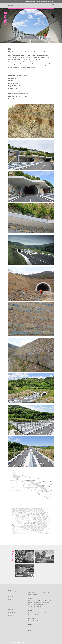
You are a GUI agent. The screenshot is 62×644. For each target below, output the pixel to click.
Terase (37, 592)
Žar (37, 627)
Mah (44, 592)
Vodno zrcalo (36, 594)
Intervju (10, 606)
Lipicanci (31, 601)
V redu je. (51, 1)
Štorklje (47, 613)
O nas (10, 603)
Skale (48, 592)
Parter (42, 613)
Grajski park (31, 613)
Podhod (36, 615)
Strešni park (38, 605)
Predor (30, 621)
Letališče (37, 601)
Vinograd (43, 601)
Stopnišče (36, 621)
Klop (34, 627)
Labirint (30, 615)
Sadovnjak (31, 592)
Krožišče (31, 633)
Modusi (10, 600)
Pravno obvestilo (13, 612)
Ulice (36, 603)
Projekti (10, 597)
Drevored (31, 605)
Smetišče (31, 603)
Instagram (11, 615)
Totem (30, 627)
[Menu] (53, 5)
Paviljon (44, 605)
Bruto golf (37, 633)
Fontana (39, 607)
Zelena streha (32, 607)
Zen (41, 592)
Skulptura (41, 615)
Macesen (46, 603)
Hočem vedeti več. (43, 1)
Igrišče (48, 601)
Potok (37, 613)
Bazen (30, 594)
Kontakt (10, 609)
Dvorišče (40, 603)
